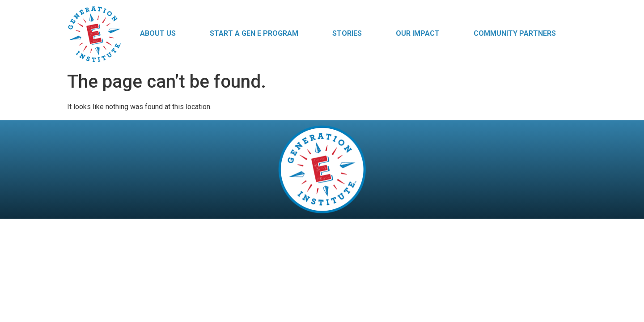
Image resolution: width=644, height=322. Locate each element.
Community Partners (515, 33)
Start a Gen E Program (254, 33)
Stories (347, 33)
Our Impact (418, 33)
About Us (158, 33)
